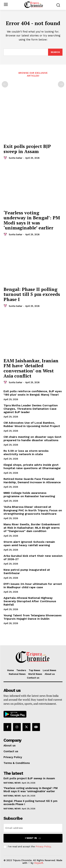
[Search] (55, 52)
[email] (33, 828)
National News (12, 783)
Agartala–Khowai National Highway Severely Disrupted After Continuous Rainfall (30, 601)
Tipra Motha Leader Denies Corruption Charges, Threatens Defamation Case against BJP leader (31, 409)
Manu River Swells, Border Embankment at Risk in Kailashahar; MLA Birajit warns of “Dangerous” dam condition (32, 528)
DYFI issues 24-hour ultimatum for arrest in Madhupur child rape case (33, 586)
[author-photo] (6, 158)
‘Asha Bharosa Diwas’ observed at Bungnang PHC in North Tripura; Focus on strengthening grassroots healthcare (33, 510)
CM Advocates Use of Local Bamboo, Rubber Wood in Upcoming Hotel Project (32, 424)
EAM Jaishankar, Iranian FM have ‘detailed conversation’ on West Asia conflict (31, 368)
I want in (33, 838)
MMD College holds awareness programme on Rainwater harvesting (29, 495)
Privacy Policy (43, 847)
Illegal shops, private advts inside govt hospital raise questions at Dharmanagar (32, 466)
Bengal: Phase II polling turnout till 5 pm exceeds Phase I (32, 294)
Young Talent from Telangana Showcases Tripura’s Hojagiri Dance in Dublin (33, 617)
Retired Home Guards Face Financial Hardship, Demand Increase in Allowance (32, 481)
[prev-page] (5, 84)
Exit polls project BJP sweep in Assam (27, 149)
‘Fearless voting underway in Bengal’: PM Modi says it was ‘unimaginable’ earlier (32, 220)
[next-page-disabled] (61, 84)
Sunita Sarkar (16, 158)
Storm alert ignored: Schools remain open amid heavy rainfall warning (29, 543)
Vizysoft (39, 863)
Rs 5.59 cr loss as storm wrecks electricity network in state (26, 452)
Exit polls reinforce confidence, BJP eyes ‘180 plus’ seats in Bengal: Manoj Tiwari (33, 393)
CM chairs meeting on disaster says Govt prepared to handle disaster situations (32, 439)
